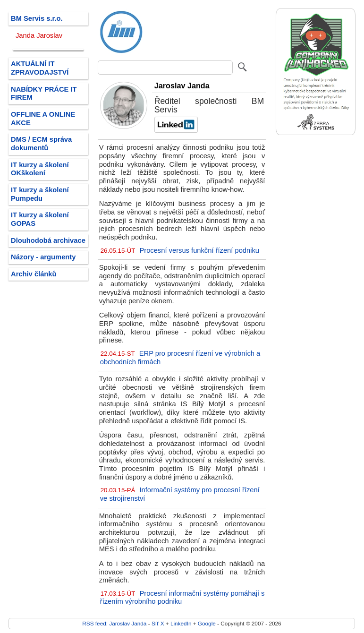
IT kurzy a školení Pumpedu (40, 194)
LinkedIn (181, 623)
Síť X (158, 623)
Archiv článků (34, 274)
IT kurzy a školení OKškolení (40, 169)
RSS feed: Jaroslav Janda (114, 623)
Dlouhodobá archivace (48, 240)
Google (207, 623)
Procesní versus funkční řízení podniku (199, 250)
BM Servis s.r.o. (37, 18)
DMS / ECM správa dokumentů (41, 144)
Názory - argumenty (43, 257)
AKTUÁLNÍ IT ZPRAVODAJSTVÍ (40, 68)
